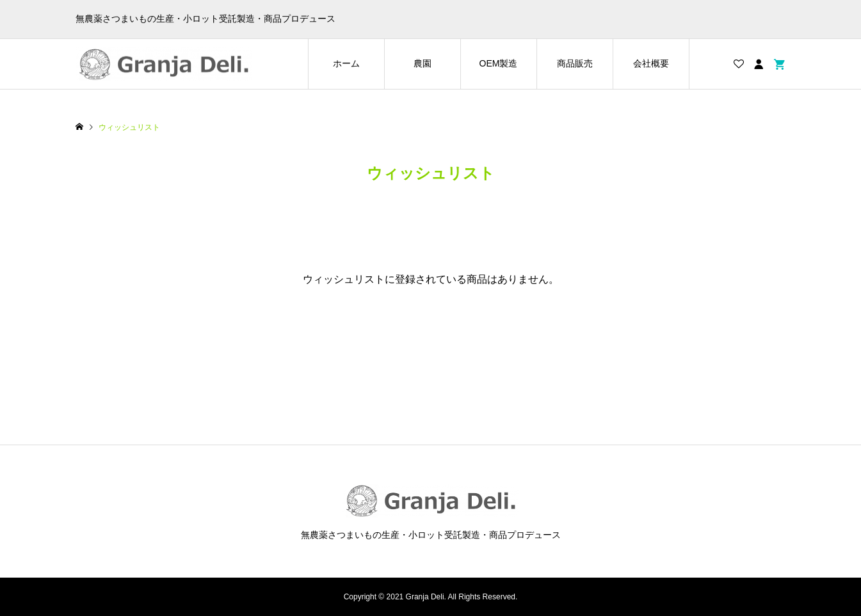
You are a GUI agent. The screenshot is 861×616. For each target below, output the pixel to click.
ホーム (346, 63)
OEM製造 (499, 63)
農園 (422, 63)
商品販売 (575, 63)
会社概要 (651, 63)
